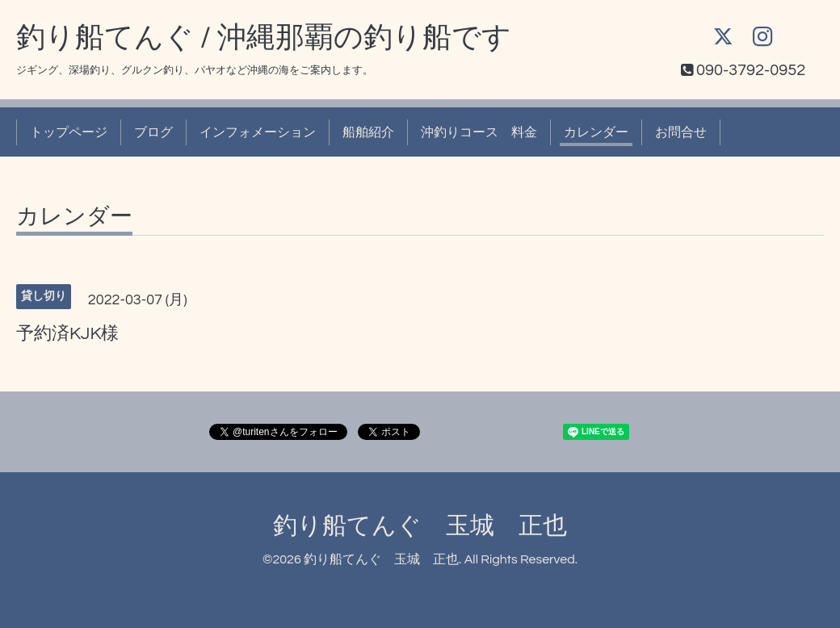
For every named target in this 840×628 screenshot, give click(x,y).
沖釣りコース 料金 (479, 132)
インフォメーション (258, 132)
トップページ (69, 132)
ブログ (153, 132)
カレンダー (596, 132)
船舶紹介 (368, 132)
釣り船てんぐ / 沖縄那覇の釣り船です (264, 38)
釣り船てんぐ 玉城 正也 (420, 526)
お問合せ (681, 132)
